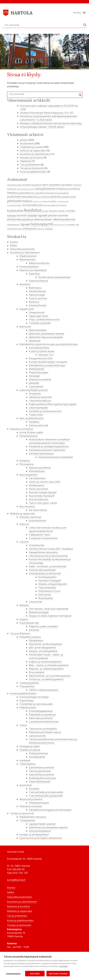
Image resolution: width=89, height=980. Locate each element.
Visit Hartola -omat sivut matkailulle (49, 609)
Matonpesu (35, 288)
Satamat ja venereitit (40, 397)
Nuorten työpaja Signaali (43, 492)
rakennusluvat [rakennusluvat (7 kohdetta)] (43, 219)
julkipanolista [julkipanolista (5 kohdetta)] (69, 197)
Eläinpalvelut (36, 640)
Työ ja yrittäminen (30, 165)
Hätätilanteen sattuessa (33, 817)
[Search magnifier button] (85, 25)
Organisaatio (27, 700)
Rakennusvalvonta (39, 263)
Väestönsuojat (37, 295)
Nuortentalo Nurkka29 (42, 496)
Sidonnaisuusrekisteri (41, 718)
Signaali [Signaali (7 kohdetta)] (25, 224)
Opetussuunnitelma (40, 468)
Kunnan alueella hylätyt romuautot (48, 362)
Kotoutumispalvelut (40, 831)
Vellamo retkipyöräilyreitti (53, 584)
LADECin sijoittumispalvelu (44, 690)
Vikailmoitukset (28, 256)
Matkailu (24, 605)
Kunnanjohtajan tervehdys (34, 697)
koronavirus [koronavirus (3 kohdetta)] (44, 201)
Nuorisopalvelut (28, 475)
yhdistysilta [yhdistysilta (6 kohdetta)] (29, 228)
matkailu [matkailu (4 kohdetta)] (61, 211)
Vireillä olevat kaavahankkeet (54, 277)
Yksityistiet (35, 394)
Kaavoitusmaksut (38, 281)
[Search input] (43, 25)
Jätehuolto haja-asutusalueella (46, 337)
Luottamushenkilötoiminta (44, 722)
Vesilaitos (34, 422)
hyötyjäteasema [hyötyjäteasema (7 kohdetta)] (45, 189)
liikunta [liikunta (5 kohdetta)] (53, 211)
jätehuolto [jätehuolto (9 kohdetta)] (15, 201)
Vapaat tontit (27, 309)
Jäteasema (35, 341)
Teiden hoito (36, 415)
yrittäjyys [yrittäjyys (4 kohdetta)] (49, 229)
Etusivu (14, 242)
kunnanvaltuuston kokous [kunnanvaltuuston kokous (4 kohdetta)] (55, 205)
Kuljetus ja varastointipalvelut (45, 662)
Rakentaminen (27, 260)
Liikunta (24, 542)
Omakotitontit (37, 312)
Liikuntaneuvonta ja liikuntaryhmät (48, 556)
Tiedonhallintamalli (39, 782)
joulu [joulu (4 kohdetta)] (40, 197)
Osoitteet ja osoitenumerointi (45, 411)
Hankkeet (25, 760)
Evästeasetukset (13, 974)
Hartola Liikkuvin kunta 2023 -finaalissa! (51, 549)
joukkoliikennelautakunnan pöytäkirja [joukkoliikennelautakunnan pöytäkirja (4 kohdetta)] (52, 193)
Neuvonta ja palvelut (31, 799)
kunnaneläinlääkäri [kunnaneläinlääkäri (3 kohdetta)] (14, 205)
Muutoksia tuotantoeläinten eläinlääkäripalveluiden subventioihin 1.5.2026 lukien (49, 118)
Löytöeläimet (36, 387)
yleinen (24, 140)
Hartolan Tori (46, 355)
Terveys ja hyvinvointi (32, 168)
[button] (77, 13)
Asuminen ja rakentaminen (35, 154)
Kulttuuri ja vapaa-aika (33, 150)
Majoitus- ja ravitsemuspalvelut (46, 669)
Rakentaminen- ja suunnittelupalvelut (50, 676)
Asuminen (25, 284)
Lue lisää (64, 966)
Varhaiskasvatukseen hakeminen (47, 450)
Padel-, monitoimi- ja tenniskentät (48, 566)
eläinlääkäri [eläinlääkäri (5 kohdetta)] (67, 185)
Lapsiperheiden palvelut (42, 824)
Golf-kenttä (45, 595)
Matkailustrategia (39, 612)
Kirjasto (24, 619)
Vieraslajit (34, 376)
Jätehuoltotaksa (38, 330)
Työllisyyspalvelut (29, 683)
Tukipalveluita (27, 820)
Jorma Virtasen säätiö (31, 432)
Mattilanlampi (36, 369)
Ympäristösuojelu (39, 372)
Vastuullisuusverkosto (22, 249)
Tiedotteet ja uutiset (31, 147)
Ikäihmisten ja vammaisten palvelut (48, 827)
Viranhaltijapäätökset (41, 711)
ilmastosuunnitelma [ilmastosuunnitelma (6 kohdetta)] (68, 189)
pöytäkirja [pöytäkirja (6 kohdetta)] (27, 219)
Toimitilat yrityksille (40, 323)
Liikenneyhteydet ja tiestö (34, 390)
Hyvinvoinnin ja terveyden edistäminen (41, 838)
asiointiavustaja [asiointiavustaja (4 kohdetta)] (14, 185)
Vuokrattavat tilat (29, 623)
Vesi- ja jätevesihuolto (32, 418)
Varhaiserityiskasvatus (41, 454)
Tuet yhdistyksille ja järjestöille (46, 796)
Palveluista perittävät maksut (45, 732)
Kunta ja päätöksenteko (33, 172)
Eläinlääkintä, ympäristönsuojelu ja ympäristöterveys (49, 344)
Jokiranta (34, 630)
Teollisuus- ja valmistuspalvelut (46, 679)
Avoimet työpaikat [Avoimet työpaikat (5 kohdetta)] (32, 185)
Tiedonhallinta (27, 764)
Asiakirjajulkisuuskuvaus (42, 778)
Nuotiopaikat (46, 598)
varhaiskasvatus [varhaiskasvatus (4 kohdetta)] (15, 229)
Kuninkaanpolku (47, 577)
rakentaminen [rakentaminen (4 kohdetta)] (13, 225)
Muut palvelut (37, 672)
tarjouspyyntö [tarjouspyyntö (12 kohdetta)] (42, 224)
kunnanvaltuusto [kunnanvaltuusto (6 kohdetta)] (33, 205)
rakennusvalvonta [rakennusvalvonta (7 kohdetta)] (64, 219)
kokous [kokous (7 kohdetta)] (28, 201)
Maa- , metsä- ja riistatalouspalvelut (49, 665)
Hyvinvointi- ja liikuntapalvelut (46, 644)
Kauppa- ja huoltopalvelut (43, 651)
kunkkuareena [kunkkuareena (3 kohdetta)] (63, 201)
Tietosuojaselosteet (40, 771)
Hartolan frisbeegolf (50, 581)
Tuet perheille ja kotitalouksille (46, 792)
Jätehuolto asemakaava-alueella (46, 334)
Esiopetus (25, 461)
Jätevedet (34, 383)
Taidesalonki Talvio (40, 535)
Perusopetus (27, 464)
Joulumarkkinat (37, 521)
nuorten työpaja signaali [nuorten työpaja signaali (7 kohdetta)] (32, 215)
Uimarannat (35, 602)
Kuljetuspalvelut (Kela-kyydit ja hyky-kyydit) (53, 404)
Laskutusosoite (37, 736)
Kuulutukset (27, 143)
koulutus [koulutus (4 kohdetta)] (53, 201)
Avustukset (26, 785)
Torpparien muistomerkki (43, 538)
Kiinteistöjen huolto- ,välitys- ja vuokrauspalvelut (46, 656)
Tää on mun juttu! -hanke (43, 503)
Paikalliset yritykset (30, 637)
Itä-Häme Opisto (38, 510)
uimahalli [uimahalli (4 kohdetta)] (70, 225)
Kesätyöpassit (37, 485)
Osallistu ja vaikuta (30, 750)
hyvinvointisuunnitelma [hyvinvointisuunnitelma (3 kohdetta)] (26, 189)
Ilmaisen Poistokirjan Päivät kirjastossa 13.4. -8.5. (47, 113)
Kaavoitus (34, 274)
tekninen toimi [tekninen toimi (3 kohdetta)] (60, 225)
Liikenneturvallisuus (40, 401)
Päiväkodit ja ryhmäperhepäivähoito (49, 446)
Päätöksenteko (28, 708)
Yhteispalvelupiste (39, 803)
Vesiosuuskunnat (38, 425)
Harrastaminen (37, 478)
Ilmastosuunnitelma (40, 379)
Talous (23, 725)
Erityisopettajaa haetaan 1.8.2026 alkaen (42, 127)
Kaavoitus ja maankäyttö (33, 270)
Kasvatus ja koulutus (31, 158)
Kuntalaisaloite (37, 757)
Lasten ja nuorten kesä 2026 (44, 482)
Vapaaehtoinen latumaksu (43, 552)
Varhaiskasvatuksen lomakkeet (56, 457)
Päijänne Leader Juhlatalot (43, 626)
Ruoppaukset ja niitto (41, 358)
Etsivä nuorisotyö (38, 489)
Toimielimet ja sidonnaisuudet (36, 704)
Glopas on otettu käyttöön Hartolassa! (50, 616)
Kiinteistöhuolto (38, 305)
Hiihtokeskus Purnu (49, 591)
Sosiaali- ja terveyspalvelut (34, 834)
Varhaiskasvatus (29, 436)
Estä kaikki (35, 974)
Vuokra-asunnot (38, 298)
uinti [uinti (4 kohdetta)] (77, 225)
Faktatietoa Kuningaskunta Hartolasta (50, 810)
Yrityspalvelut (27, 686)
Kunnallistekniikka (39, 348)
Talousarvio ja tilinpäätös (43, 729)
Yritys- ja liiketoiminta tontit (44, 320)
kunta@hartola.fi (16, 880)
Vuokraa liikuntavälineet (42, 570)
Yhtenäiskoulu (37, 471)
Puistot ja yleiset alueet (42, 351)
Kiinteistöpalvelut (29, 267)
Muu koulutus (27, 506)
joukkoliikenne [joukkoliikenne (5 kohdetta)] (26, 193)
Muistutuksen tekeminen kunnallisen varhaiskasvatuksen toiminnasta (49, 441)
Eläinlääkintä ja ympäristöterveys (47, 365)
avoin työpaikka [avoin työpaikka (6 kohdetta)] (51, 185)
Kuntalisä (34, 789)
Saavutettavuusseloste (41, 767)
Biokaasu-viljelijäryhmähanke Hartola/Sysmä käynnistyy (51, 123)
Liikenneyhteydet (38, 408)
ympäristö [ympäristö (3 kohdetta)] (41, 229)
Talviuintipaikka (47, 588)
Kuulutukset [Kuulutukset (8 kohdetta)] (15, 211)
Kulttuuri (24, 524)
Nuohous (34, 302)
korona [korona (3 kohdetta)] (35, 201)
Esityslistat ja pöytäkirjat (42, 715)
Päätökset (26, 161)
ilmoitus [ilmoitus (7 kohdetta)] (12, 193)
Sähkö (13, 245)
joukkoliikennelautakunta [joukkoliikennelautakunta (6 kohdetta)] (22, 197)
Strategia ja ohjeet (30, 746)
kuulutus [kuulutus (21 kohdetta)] (33, 210)
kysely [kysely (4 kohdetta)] (45, 211)
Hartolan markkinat (30, 517)
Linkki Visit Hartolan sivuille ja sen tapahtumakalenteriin (48, 529)
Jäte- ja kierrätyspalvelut (42, 648)
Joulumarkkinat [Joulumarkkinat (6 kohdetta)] (52, 197)
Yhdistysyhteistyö (38, 753)
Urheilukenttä (37, 545)
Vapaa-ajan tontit (38, 316)
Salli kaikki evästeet (58, 974)
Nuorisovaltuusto (39, 499)
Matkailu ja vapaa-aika (22, 514)
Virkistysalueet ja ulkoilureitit (45, 573)
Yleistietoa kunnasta (31, 806)
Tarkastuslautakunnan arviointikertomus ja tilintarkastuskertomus (53, 741)
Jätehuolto (25, 327)
